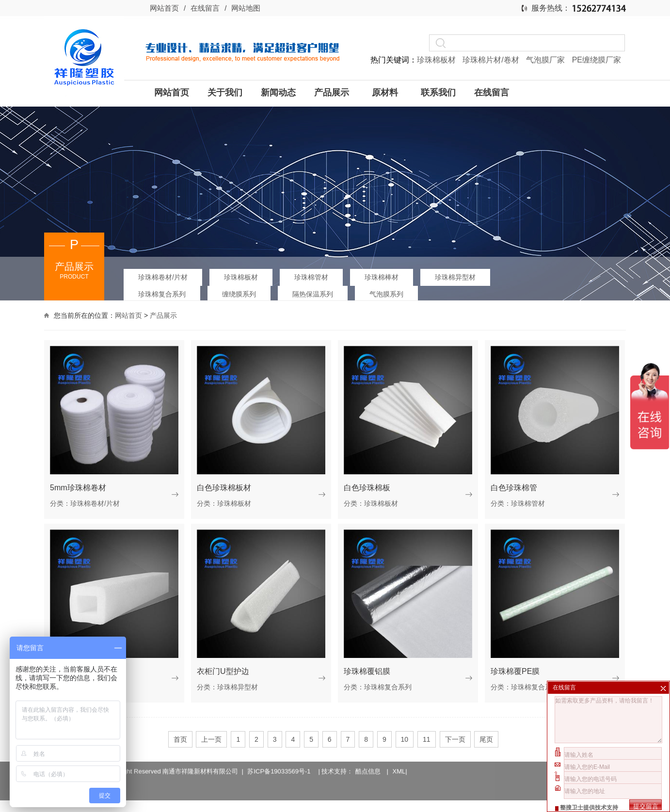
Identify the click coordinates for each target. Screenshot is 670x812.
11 (427, 739)
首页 (180, 739)
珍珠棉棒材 (382, 277)
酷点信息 (368, 764)
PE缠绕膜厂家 (597, 60)
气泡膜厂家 (546, 60)
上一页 (211, 739)
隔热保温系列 (313, 294)
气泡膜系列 (386, 294)
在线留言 (205, 8)
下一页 (455, 739)
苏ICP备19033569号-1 (280, 764)
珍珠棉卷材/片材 (163, 277)
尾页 (486, 739)
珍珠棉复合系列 (162, 294)
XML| (400, 764)
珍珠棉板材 (437, 60)
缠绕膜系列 (239, 294)
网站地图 (246, 8)
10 (405, 739)
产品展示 (163, 315)
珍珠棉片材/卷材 (492, 60)
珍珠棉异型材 (455, 277)
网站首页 (164, 8)
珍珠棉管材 (311, 277)
